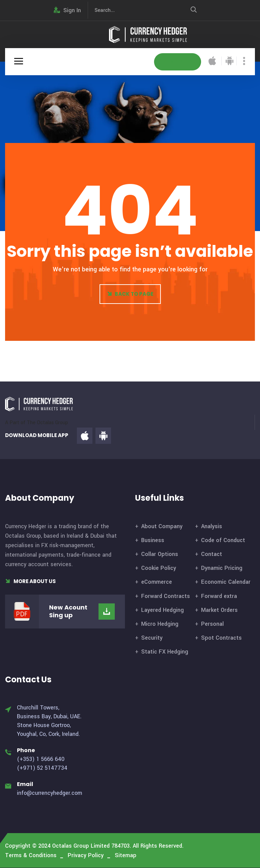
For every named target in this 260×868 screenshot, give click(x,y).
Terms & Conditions (31, 855)
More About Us (30, 581)
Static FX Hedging (165, 652)
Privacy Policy (86, 855)
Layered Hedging (162, 610)
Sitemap (126, 855)
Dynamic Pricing (222, 568)
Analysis (212, 526)
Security (152, 638)
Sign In (67, 10)
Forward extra (219, 596)
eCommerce (157, 582)
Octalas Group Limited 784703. (92, 846)
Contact (212, 554)
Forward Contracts (166, 596)
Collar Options (160, 554)
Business (153, 540)
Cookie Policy (159, 568)
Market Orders (219, 610)
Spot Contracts (221, 638)
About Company (162, 526)
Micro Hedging (160, 624)
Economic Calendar (226, 582)
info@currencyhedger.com (50, 793)
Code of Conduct (223, 540)
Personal (212, 624)
